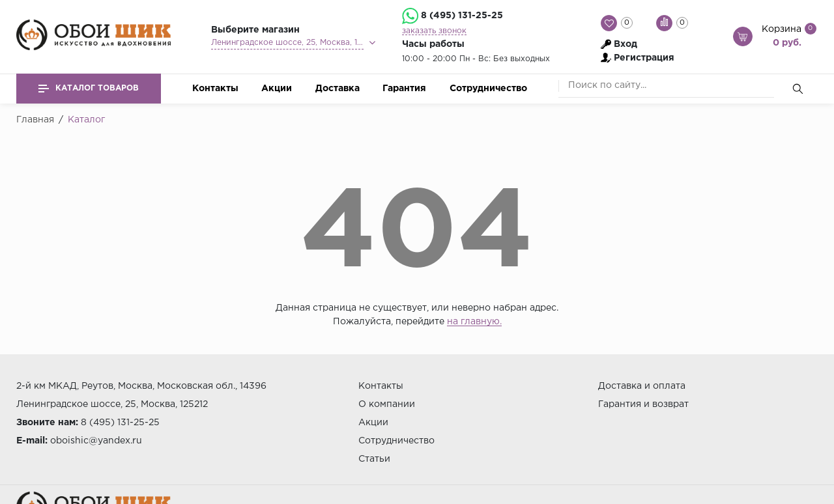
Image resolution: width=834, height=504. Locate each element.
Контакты (215, 89)
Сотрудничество (488, 89)
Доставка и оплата (642, 386)
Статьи (374, 459)
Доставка (338, 89)
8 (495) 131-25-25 (462, 16)
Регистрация (644, 58)
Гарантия (404, 89)
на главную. (474, 322)
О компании (387, 404)
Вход (625, 44)
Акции (277, 89)
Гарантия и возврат (643, 404)
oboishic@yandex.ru (96, 441)
